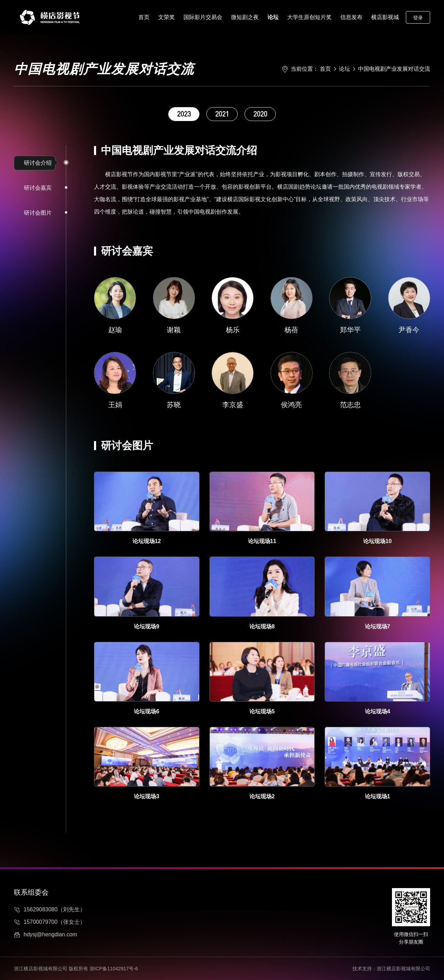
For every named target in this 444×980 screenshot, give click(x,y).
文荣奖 (166, 17)
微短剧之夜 (245, 17)
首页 (144, 17)
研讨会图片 (38, 213)
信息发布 (351, 17)
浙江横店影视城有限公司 (403, 969)
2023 (184, 114)
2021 (222, 114)
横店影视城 (385, 17)
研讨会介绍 (38, 163)
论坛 (273, 17)
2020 (260, 114)
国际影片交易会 (203, 17)
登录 (418, 18)
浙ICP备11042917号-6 (114, 969)
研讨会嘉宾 (38, 188)
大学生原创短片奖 (309, 17)
